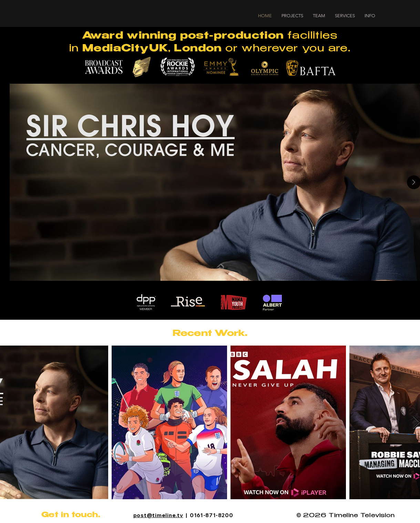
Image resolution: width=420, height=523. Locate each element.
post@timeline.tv (158, 515)
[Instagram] (249, 516)
